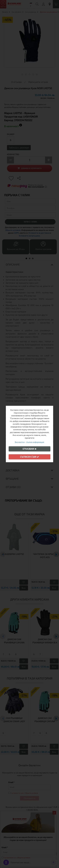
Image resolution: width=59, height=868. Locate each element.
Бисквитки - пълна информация (29, 442)
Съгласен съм (29, 457)
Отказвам (29, 449)
